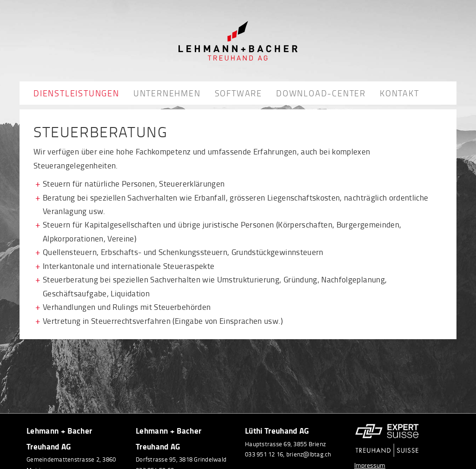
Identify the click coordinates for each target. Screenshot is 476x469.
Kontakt (400, 93)
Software (238, 93)
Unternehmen (167, 93)
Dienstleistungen (76, 93)
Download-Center (321, 93)
